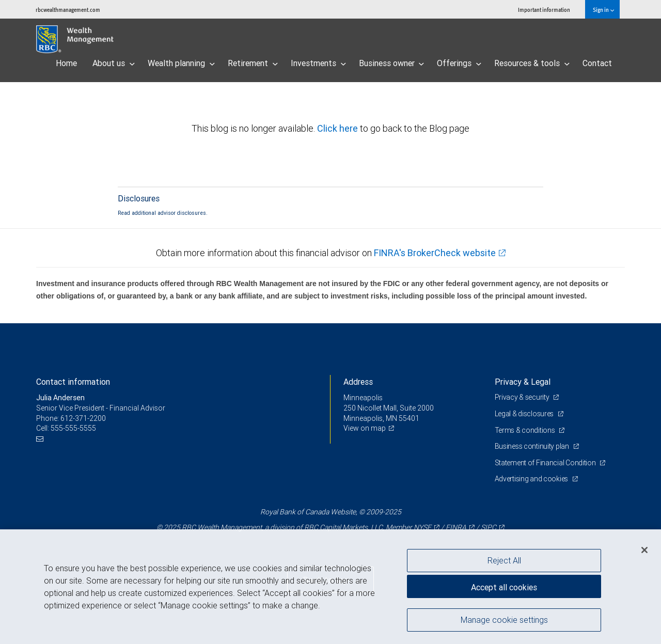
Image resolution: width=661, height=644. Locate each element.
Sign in (603, 10)
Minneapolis (363, 398)
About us (114, 63)
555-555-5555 (73, 428)
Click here (339, 128)
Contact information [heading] (73, 382)
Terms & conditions (526, 430)
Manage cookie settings (504, 620)
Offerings (459, 63)
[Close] (644, 550)
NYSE (422, 527)
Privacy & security (523, 397)
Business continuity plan (533, 446)
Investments (318, 63)
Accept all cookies (504, 587)
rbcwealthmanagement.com (68, 10)
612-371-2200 (83, 418)
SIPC (489, 527)
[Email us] (41, 439)
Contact (597, 63)
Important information (544, 10)
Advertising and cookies (532, 479)
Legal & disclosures (525, 414)
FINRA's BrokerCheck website (435, 253)
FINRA (456, 527)
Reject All (504, 560)
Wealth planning (181, 63)
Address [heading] (358, 382)
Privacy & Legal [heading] (523, 382)
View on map (365, 428)
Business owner (392, 63)
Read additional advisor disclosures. (163, 213)
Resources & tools (532, 63)
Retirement (253, 63)
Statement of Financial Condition (546, 463)
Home (66, 63)
